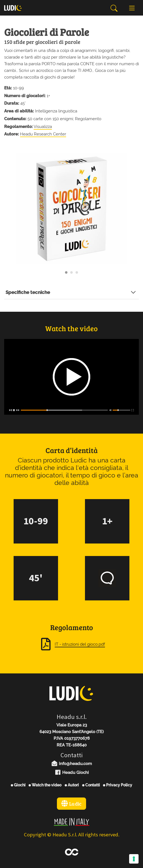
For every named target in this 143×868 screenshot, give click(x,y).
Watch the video (45, 785)
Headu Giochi (71, 773)
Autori (72, 785)
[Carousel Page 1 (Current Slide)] (66, 272)
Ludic (71, 804)
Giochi (18, 785)
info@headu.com (72, 764)
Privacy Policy (118, 785)
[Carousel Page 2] (71, 272)
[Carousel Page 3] (77, 272)
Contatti (91, 785)
